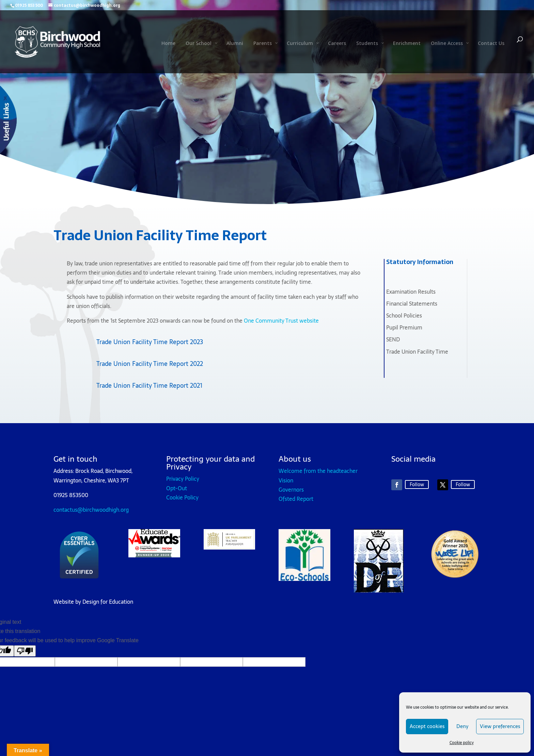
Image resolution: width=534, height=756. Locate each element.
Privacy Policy (183, 479)
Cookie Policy (182, 497)
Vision (286, 480)
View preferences (500, 726)
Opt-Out (177, 488)
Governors (291, 490)
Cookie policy (462, 743)
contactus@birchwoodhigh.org (91, 510)
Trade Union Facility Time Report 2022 (150, 364)
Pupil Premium (404, 327)
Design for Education (108, 602)
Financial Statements (412, 304)
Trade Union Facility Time (417, 352)
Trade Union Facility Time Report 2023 (150, 342)
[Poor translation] (25, 651)
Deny (462, 726)
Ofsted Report (296, 499)
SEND (393, 339)
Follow (417, 484)
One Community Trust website (281, 321)
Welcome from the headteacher (318, 471)
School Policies (404, 315)
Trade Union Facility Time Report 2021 (149, 385)
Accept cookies (427, 726)
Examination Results (411, 292)
